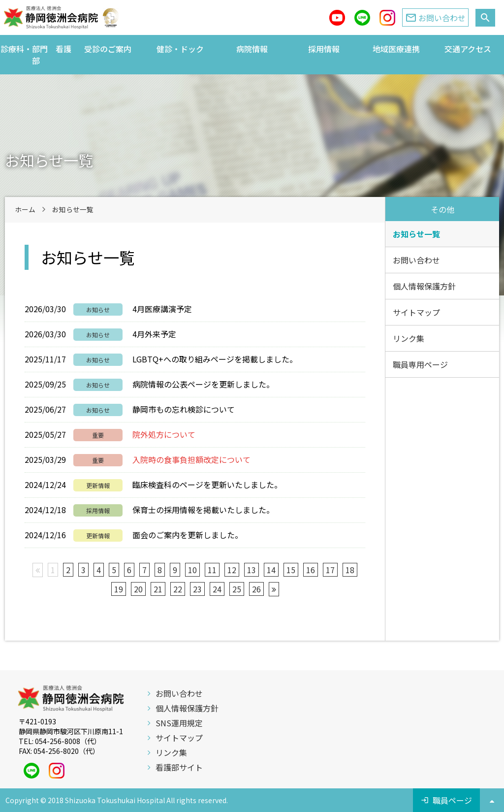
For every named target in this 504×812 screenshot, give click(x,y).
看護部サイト (179, 767)
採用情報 (324, 49)
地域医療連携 (396, 49)
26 (256, 589)
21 (158, 589)
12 (232, 570)
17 (330, 570)
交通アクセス (468, 49)
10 (192, 570)
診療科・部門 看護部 (36, 55)
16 (311, 570)
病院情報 (252, 49)
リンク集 (409, 338)
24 (217, 589)
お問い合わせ (416, 260)
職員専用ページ (420, 364)
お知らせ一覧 (416, 234)
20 (138, 589)
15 (291, 570)
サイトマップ (416, 312)
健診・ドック (180, 49)
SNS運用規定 (179, 723)
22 (178, 589)
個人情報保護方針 (424, 286)
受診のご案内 (108, 49)
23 (197, 589)
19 (119, 589)
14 (271, 570)
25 (237, 589)
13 (252, 570)
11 (212, 570)
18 (350, 570)
